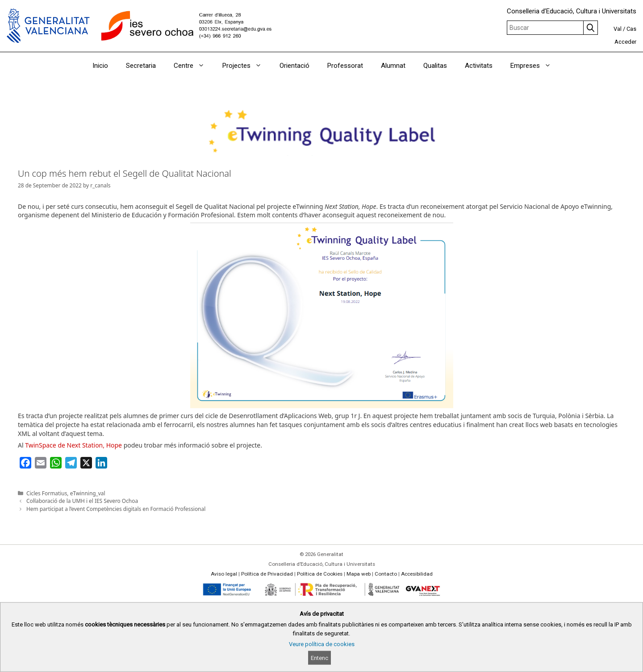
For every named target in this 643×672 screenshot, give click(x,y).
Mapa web (359, 574)
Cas (631, 29)
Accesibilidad (417, 574)
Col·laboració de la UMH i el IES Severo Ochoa (82, 501)
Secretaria (141, 66)
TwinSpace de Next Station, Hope (73, 445)
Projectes (246, 66)
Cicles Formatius (47, 493)
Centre (194, 66)
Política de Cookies (320, 574)
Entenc (319, 658)
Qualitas (435, 66)
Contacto (386, 574)
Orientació (294, 66)
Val (618, 29)
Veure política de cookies (322, 644)
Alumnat (393, 66)
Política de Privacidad (267, 574)
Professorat (345, 66)
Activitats (479, 66)
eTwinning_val (88, 493)
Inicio (100, 66)
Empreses (535, 66)
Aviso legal (224, 574)
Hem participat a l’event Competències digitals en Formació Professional (116, 509)
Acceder (625, 42)
